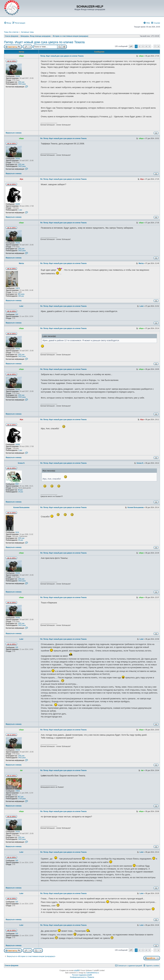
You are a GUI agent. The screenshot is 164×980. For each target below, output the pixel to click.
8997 (17, 484)
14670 (18, 288)
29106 (18, 76)
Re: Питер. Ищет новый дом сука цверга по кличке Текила (63, 138)
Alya (21, 179)
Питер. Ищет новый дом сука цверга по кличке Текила (44, 42)
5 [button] (150, 46)
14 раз (21, 492)
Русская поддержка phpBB (82, 975)
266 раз (21, 296)
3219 (17, 532)
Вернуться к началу (14, 133)
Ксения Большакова (21, 507)
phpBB (77, 970)
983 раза (21, 294)
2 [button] (139, 46)
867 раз (21, 797)
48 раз (20, 490)
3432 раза (22, 84)
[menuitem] (7, 23)
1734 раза (22, 799)
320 (17, 314)
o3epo (21, 56)
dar (21, 770)
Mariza (21, 263)
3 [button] (143, 46)
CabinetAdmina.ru (93, 973)
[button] (131, 47)
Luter (21, 306)
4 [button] (146, 46)
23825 (18, 791)
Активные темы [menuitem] (27, 32)
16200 (18, 204)
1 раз (20, 210)
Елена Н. (21, 463)
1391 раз (21, 82)
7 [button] (155, 46)
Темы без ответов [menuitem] (11, 32)
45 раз (21, 540)
